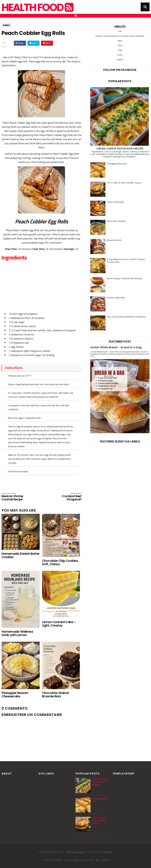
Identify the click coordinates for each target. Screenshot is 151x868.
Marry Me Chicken (116, 221)
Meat (120, 41)
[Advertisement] (43, 281)
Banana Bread (114, 240)
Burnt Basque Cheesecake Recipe (124, 278)
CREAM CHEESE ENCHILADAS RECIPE (120, 148)
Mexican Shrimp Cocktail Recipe (17, 497)
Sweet (6, 25)
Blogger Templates (75, 852)
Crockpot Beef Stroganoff (65, 497)
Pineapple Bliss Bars (117, 164)
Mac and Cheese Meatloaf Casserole (126, 317)
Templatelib (107, 852)
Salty (120, 50)
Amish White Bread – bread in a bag (116, 347)
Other (120, 45)
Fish (120, 31)
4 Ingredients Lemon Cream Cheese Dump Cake (126, 261)
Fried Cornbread (115, 202)
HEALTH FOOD (37, 8)
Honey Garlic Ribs (116, 298)
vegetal (120, 60)
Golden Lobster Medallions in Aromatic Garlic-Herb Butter (120, 36)
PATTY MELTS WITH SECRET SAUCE (124, 183)
